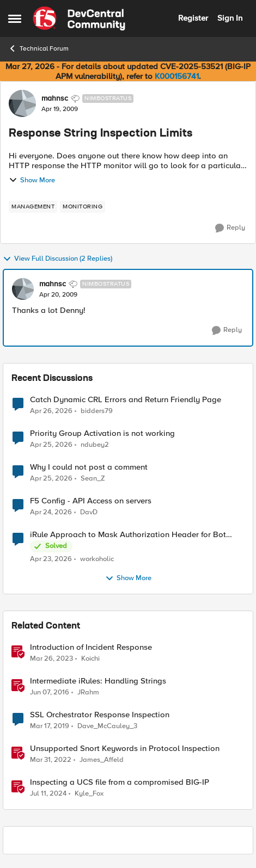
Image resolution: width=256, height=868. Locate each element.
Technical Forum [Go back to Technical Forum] (38, 48)
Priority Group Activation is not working (102, 433)
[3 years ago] (51, 659)
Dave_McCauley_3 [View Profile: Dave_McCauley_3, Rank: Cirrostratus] (107, 726)
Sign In (230, 18)
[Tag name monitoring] (83, 207)
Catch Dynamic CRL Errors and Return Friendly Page (126, 400)
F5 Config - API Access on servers (91, 501)
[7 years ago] (50, 727)
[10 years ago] (50, 693)
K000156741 (177, 76)
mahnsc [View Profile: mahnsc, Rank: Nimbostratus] (55, 99)
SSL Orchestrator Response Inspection (100, 715)
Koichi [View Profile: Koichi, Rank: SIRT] (90, 659)
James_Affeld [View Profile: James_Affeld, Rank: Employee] (102, 760)
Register (193, 18)
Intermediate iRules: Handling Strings (98, 681)
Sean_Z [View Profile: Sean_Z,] (93, 479)
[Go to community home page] (79, 19)
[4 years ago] (51, 760)
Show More (32, 180)
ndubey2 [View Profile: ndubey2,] (95, 445)
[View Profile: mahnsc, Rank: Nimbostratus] (22, 103)
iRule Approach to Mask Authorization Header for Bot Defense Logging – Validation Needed (128, 535)
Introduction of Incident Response (91, 647)
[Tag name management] (33, 207)
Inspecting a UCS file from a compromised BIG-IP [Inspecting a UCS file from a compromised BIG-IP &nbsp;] (120, 782)
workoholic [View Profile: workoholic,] (97, 559)
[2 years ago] (48, 794)
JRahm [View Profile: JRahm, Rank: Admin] (88, 692)
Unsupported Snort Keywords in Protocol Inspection (125, 749)
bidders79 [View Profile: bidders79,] (97, 411)
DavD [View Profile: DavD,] (89, 512)
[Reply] (230, 228)
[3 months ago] (51, 411)
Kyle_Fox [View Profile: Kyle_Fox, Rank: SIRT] (89, 794)
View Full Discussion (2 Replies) (57, 259)
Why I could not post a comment (89, 467)
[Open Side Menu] (15, 19)
